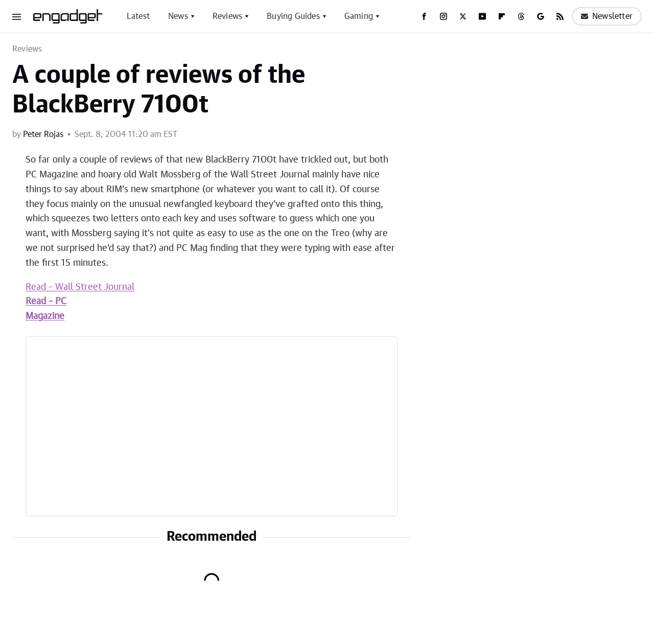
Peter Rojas (43, 134)
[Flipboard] (502, 16)
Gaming (359, 16)
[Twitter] (463, 16)
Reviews (227, 16)
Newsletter (607, 16)
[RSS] (560, 16)
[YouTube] (482, 16)
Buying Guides (293, 16)
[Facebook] (424, 16)
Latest (138, 16)
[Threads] (521, 16)
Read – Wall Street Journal (80, 287)
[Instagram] (443, 16)
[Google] (541, 16)
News (178, 16)
